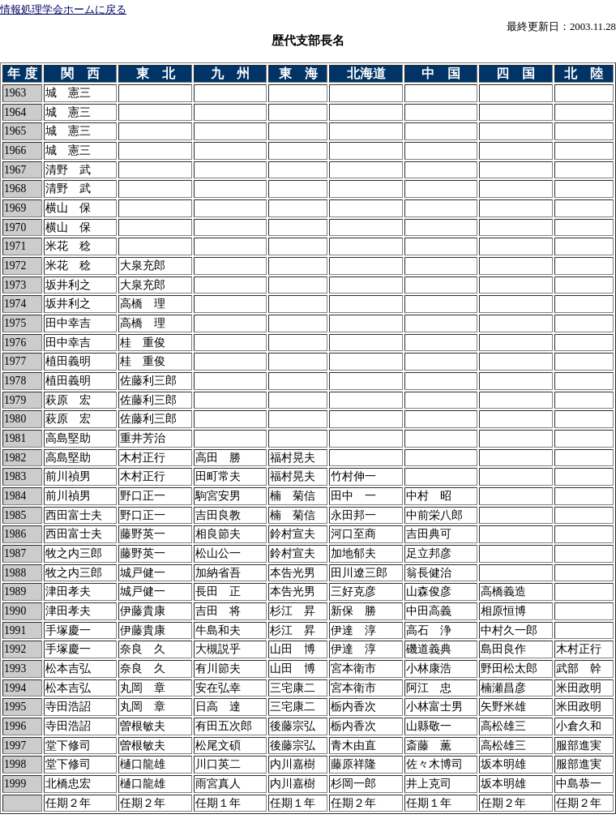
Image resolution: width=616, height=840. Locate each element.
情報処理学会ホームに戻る (63, 10)
